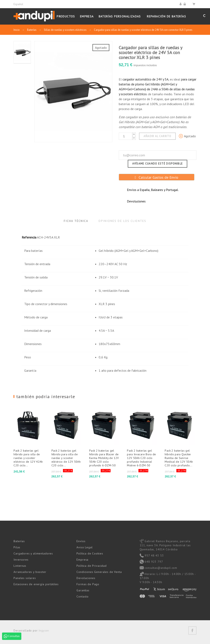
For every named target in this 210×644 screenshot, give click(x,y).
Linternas (20, 566)
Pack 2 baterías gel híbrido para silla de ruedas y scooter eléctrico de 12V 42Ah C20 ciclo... (28, 458)
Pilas (17, 547)
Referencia (29, 237)
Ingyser (44, 630)
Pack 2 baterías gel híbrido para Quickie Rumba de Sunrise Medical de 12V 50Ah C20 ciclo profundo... (179, 458)
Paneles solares (25, 578)
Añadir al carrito (157, 136)
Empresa (82, 560)
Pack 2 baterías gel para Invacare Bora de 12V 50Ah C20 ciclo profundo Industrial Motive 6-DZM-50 (142, 458)
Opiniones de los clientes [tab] (122, 221)
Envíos (81, 541)
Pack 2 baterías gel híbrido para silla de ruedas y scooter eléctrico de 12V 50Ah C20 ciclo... (66, 458)
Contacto (83, 596)
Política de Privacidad (91, 566)
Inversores (21, 560)
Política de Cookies (90, 553)
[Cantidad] (126, 136)
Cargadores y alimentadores (33, 553)
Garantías (83, 590)
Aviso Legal (84, 547)
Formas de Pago (88, 584)
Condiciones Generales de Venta (99, 572)
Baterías (19, 541)
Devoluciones (86, 578)
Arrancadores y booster (30, 572)
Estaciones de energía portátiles (36, 584)
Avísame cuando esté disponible (157, 164)
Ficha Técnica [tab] (76, 221)
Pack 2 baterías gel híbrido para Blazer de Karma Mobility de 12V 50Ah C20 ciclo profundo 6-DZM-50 (104, 458)
